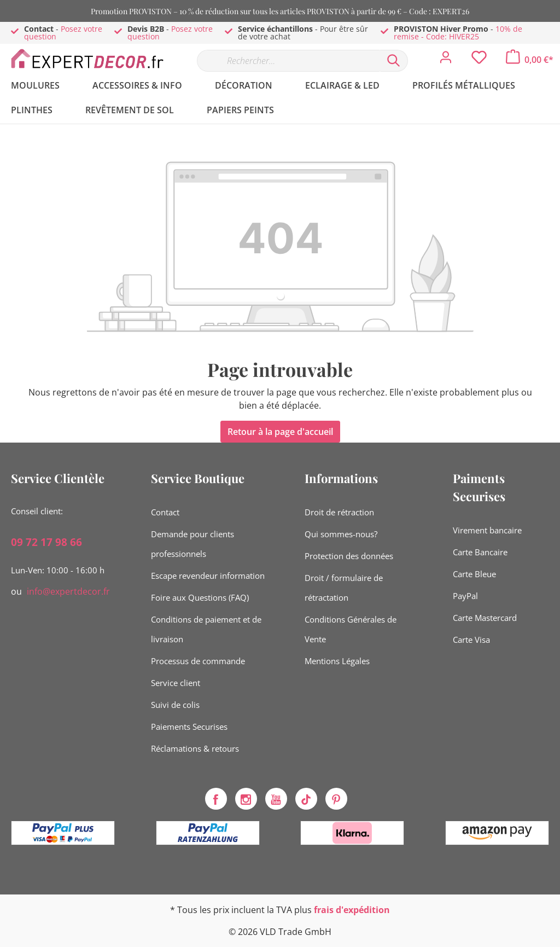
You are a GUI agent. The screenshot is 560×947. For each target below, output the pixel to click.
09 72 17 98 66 (46, 542)
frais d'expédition (352, 910)
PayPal (465, 596)
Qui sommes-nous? (341, 534)
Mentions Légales (337, 661)
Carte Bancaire (480, 552)
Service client (176, 683)
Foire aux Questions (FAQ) (200, 597)
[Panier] (530, 60)
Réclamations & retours (195, 748)
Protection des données (349, 556)
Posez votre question (63, 33)
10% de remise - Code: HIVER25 (458, 33)
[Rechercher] (394, 61)
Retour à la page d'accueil (280, 432)
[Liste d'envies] (479, 60)
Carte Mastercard (485, 618)
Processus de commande (198, 661)
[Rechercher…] (288, 61)
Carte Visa (471, 640)
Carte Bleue (474, 574)
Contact (165, 512)
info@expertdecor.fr (68, 591)
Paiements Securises (189, 727)
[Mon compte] (446, 60)
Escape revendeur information (208, 576)
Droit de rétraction (339, 512)
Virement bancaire (487, 530)
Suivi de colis (175, 705)
